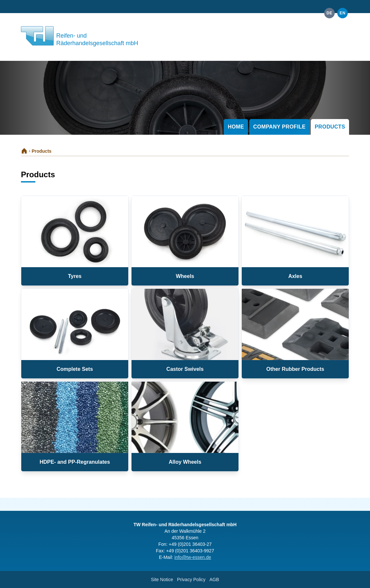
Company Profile (279, 127)
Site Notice (162, 579)
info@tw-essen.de (193, 557)
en (343, 13)
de (329, 13)
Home (236, 127)
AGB (214, 579)
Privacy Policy (191, 579)
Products (330, 127)
